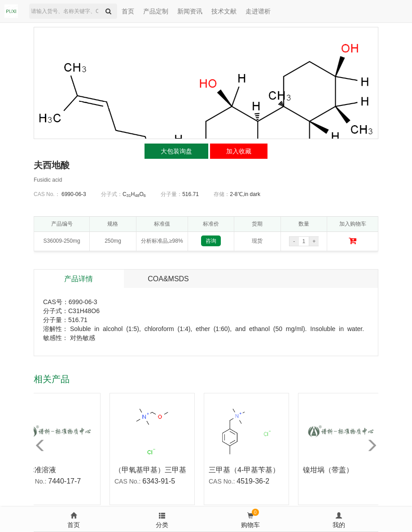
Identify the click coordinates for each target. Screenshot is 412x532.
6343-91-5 (160, 481)
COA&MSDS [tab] (168, 279)
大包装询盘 (176, 151)
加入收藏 (239, 151)
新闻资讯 (190, 11)
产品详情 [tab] (79, 279)
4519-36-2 (255, 481)
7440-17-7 (66, 481)
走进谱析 (258, 11)
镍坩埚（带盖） (330, 470)
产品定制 (156, 11)
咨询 (211, 241)
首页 (128, 11)
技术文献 (224, 11)
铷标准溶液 (40, 470)
